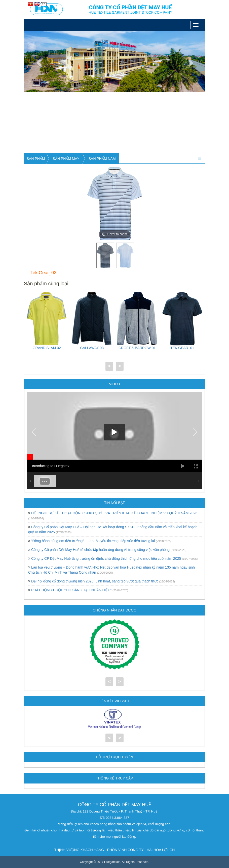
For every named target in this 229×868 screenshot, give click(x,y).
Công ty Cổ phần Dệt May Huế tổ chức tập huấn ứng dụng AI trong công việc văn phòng (100, 550)
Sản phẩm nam (102, 159)
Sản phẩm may (66, 159)
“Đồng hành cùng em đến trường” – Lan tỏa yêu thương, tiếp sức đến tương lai (93, 541)
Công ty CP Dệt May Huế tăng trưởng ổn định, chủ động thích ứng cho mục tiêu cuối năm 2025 (106, 558)
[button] (37, 62)
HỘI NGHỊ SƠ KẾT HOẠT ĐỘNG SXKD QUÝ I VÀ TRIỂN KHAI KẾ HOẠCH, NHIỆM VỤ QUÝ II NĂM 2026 (114, 513)
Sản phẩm (36, 159)
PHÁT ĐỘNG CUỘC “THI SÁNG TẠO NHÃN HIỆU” (71, 590)
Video (114, 384)
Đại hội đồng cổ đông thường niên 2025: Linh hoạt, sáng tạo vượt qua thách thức (95, 581)
